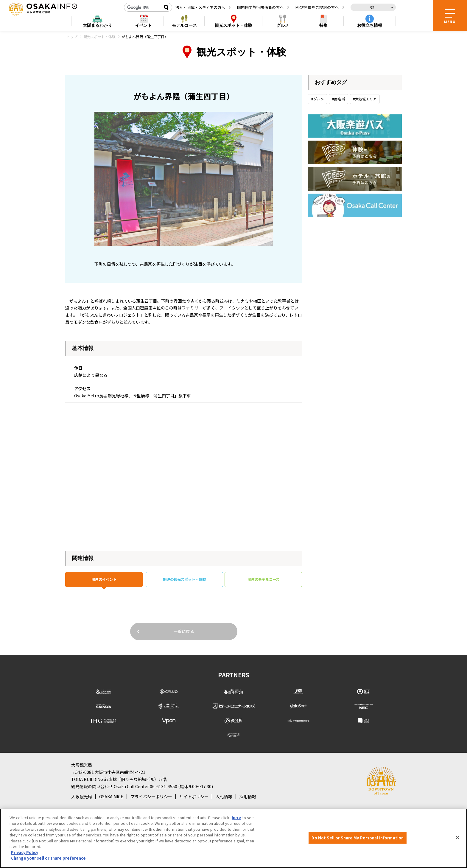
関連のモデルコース (263, 581)
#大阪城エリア (365, 99)
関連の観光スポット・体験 (184, 581)
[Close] (457, 838)
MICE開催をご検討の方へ (317, 7)
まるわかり (97, 25)
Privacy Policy (25, 852)
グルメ (283, 25)
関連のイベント (104, 581)
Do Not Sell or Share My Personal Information (358, 838)
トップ (72, 36)
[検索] (143, 7)
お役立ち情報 (370, 25)
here (236, 818)
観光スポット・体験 (99, 36)
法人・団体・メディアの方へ (200, 7)
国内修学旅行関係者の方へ (260, 7)
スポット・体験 (233, 25)
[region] (233, 838)
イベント (144, 25)
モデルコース (184, 25)
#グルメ (318, 99)
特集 (323, 25)
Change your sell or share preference (48, 858)
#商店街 (338, 99)
